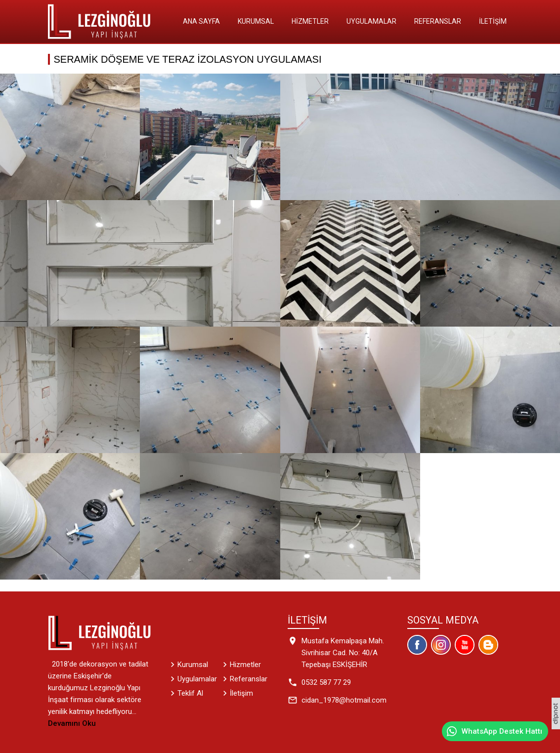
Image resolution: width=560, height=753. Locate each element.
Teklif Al (190, 693)
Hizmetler (310, 21)
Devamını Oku (72, 723)
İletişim (493, 21)
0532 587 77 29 (326, 682)
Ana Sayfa (201, 21)
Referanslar (438, 21)
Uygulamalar (371, 21)
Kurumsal (256, 21)
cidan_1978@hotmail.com (344, 700)
